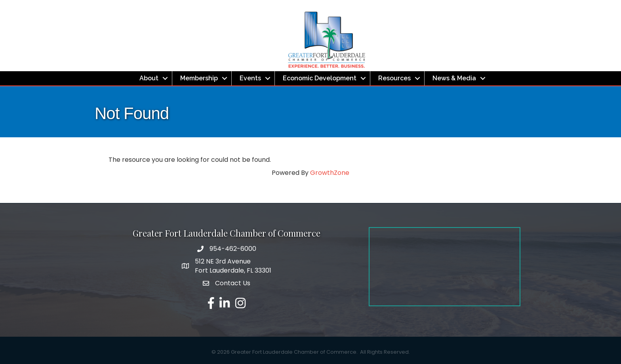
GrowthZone (330, 173)
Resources (394, 78)
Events (250, 78)
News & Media (454, 78)
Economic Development (320, 78)
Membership (199, 78)
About (149, 78)
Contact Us (233, 283)
